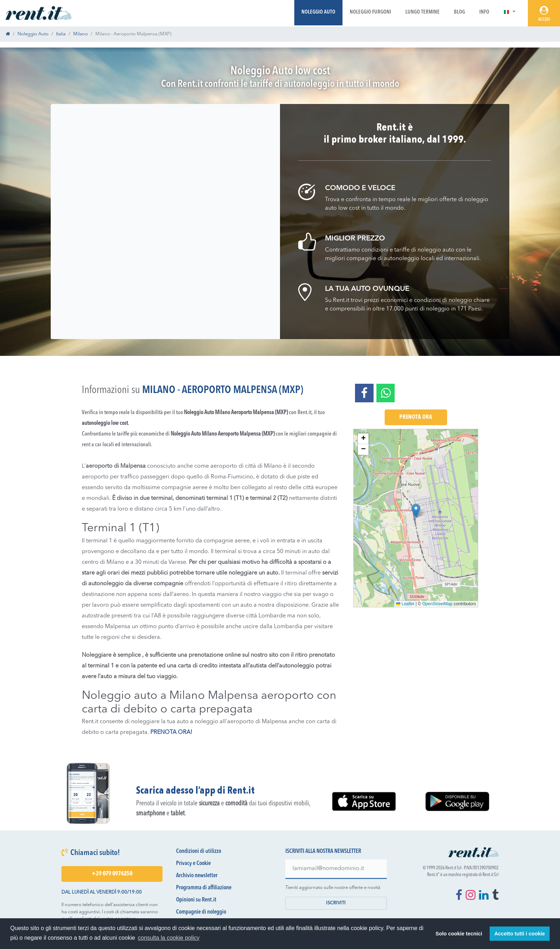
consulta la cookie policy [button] (169, 938)
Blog (459, 12)
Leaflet (405, 604)
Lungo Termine (422, 12)
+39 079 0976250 (112, 874)
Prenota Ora (416, 417)
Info (484, 12)
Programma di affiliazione (204, 888)
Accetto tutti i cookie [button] (520, 934)
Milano (81, 34)
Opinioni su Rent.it (196, 900)
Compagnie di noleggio (201, 912)
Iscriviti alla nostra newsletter (323, 851)
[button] (509, 12)
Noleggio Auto (318, 12)
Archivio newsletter (197, 876)
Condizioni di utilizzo (199, 851)
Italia (61, 34)
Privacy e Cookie (193, 864)
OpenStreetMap (437, 604)
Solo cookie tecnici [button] (459, 934)
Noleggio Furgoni (370, 12)
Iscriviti (336, 903)
